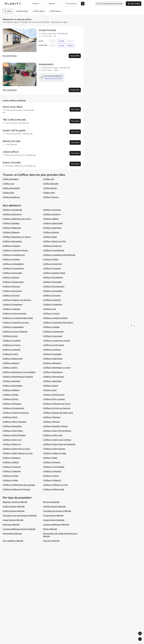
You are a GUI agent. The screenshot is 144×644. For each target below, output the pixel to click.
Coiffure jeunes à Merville (14, 511)
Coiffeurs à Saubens (11, 458)
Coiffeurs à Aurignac (52, 210)
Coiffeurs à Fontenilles (53, 291)
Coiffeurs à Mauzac (11, 363)
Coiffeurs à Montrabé (52, 381)
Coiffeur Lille (49, 179)
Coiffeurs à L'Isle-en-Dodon (15, 313)
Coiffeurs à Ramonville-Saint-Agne (58, 413)
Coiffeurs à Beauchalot (53, 223)
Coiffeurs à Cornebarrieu (13, 268)
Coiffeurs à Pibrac (10, 399)
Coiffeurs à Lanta (10, 336)
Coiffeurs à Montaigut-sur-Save (57, 368)
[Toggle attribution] (142, 642)
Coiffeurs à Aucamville (12, 210)
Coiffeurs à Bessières (52, 228)
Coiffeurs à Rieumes (52, 417)
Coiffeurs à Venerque (52, 471)
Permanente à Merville (12, 534)
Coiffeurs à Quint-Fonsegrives (16, 413)
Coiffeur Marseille (51, 184)
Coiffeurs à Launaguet (53, 336)
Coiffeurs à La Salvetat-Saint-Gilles (18, 318)
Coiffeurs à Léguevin (12, 350)
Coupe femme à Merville (13, 520)
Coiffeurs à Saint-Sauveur (54, 449)
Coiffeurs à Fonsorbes (12, 291)
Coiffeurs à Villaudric (52, 480)
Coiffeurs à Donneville (12, 273)
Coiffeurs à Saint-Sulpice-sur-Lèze (18, 453)
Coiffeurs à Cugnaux (52, 268)
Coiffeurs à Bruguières (12, 241)
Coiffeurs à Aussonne (12, 214)
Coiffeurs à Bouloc (51, 232)
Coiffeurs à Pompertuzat (13, 408)
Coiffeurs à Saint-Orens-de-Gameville (59, 444)
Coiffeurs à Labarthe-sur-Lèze (16, 323)
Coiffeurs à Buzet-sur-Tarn (55, 241)
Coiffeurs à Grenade (11, 309)
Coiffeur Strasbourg (11, 197)
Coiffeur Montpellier (11, 188)
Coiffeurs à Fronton (11, 295)
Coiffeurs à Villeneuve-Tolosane (16, 489)
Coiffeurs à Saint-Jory (12, 440)
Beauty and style (12, 141)
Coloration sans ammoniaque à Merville (20, 515)
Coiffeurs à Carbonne (52, 246)
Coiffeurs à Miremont (52, 363)
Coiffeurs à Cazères (11, 259)
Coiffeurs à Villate (10, 480)
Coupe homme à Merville (54, 520)
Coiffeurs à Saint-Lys (12, 444)
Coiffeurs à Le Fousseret (54, 345)
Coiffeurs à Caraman (12, 246)
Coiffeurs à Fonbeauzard (54, 286)
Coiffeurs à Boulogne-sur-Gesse (17, 237)
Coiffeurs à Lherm (10, 354)
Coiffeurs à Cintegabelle (13, 264)
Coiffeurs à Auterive (52, 214)
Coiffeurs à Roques (51, 422)
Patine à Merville (50, 529)
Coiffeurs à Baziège (11, 223)
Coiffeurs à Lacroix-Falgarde (15, 332)
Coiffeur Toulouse (51, 197)
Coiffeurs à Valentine (12, 471)
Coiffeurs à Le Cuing (12, 345)
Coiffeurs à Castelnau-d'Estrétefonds (59, 255)
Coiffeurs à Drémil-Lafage (54, 273)
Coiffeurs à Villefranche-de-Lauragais (19, 485)
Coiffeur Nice (8, 193)
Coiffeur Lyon (9, 184)
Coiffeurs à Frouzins (52, 295)
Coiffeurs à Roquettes (12, 426)
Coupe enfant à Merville (53, 515)
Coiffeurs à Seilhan (11, 462)
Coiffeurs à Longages (52, 354)
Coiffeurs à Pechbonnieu (54, 395)
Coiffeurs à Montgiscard (54, 377)
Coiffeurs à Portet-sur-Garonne (57, 408)
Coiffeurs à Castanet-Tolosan (15, 250)
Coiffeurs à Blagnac (11, 232)
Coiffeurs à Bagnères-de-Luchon (17, 219)
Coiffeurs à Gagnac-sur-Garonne (17, 300)
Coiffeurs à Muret (51, 386)
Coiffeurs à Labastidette (13, 327)
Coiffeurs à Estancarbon (13, 282)
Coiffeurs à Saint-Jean (53, 435)
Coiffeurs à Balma (51, 219)
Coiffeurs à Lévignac (52, 350)
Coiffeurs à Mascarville (13, 359)
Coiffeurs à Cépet (51, 259)
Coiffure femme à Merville (14, 506)
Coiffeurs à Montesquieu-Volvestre (18, 377)
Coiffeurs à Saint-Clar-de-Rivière (57, 431)
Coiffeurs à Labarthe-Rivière (55, 318)
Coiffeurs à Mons (10, 368)
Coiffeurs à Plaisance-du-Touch (57, 404)
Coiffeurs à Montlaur (12, 381)
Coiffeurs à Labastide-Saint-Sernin (58, 323)
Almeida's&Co (46, 64)
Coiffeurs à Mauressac (53, 359)
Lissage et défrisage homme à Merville (19, 529)
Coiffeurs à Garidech (52, 300)
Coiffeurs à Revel (10, 417)
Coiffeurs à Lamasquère (53, 332)
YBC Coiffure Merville (14, 120)
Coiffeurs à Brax (50, 237)
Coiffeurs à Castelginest (54, 250)
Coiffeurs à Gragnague (12, 304)
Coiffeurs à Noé (50, 390)
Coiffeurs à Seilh (50, 458)
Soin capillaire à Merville (13, 541)
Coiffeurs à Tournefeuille (54, 467)
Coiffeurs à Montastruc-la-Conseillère (19, 372)
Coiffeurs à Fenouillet (52, 282)
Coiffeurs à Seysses (52, 462)
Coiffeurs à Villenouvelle (54, 489)
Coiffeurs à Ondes (11, 395)
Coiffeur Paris (49, 193)
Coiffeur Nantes (50, 188)
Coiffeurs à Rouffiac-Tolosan (55, 426)
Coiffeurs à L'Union (51, 313)
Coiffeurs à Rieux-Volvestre (14, 422)
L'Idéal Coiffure (11, 152)
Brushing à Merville (51, 502)
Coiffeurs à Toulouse (12, 467)
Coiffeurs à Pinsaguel (12, 404)
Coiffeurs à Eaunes (11, 277)
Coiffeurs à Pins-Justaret (54, 399)
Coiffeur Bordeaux (11, 179)
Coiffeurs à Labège (51, 327)
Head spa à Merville (11, 525)
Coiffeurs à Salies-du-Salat (55, 453)
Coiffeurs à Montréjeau (13, 386)
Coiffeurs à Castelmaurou (14, 255)
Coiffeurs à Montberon (53, 372)
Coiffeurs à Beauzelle (12, 228)
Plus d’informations (10, 56)
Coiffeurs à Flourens (11, 286)
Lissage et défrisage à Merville (56, 525)
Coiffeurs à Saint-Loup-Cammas (57, 440)
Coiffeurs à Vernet (51, 476)
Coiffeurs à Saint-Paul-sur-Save (16, 449)
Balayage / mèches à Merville (15, 502)
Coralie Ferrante (47, 30)
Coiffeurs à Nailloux (11, 390)
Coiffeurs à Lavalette (12, 341)
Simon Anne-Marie (13, 107)
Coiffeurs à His (49, 309)
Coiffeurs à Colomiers (52, 264)
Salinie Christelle (12, 163)
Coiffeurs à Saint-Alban (13, 431)
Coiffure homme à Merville (54, 506)
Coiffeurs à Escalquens (53, 277)
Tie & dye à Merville (51, 541)
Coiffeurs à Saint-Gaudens (14, 435)
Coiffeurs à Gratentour (53, 304)
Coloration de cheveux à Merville (57, 511)
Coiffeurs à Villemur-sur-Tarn (56, 485)
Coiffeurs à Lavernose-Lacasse (57, 341)
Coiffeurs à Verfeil (10, 476)
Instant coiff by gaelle (14, 130)
